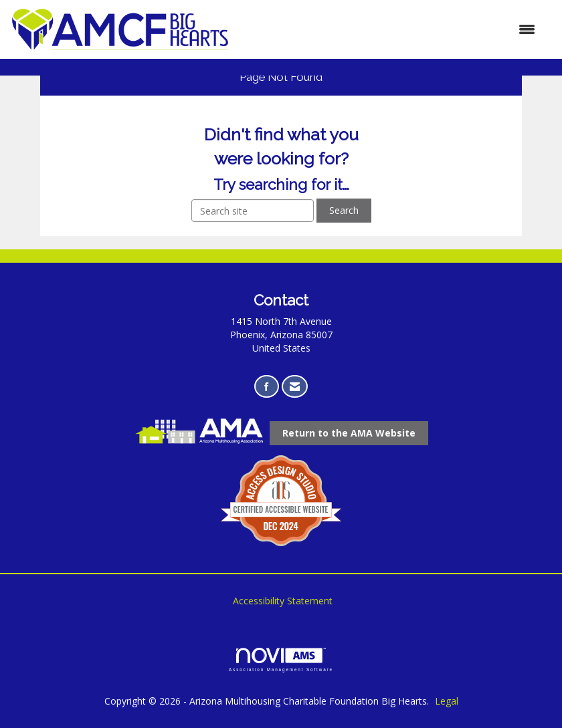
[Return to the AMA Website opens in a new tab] (349, 433)
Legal (447, 701)
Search (344, 210)
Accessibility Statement (283, 601)
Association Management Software (281, 659)
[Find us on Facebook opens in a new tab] (267, 387)
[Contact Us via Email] (295, 387)
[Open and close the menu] (389, 29)
